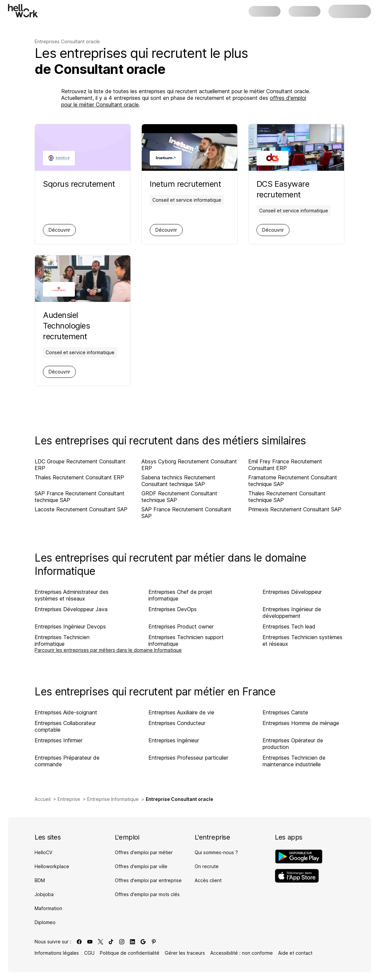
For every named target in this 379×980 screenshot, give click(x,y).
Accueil (43, 799)
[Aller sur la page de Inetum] (187, 184)
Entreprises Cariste (285, 712)
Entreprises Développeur (292, 592)
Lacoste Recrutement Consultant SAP (81, 509)
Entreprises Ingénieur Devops (70, 626)
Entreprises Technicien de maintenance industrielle (294, 761)
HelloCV (43, 852)
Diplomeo (45, 922)
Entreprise (69, 799)
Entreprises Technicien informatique (62, 640)
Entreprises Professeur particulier (188, 758)
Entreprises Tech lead (289, 626)
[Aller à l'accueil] (23, 11)
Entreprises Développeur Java (71, 609)
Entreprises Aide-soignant (66, 712)
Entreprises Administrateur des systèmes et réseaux (72, 595)
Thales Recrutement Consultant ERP (79, 477)
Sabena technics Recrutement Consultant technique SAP (178, 481)
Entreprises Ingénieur (174, 740)
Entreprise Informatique (113, 799)
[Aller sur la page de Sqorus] (79, 184)
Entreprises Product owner (181, 626)
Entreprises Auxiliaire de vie (181, 712)
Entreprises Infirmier (59, 740)
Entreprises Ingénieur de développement (292, 612)
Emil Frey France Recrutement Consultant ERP (285, 465)
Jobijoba (44, 894)
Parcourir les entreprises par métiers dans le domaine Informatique (108, 650)
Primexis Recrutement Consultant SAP (295, 509)
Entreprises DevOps (173, 609)
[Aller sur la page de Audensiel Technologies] (83, 326)
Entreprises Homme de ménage (301, 723)
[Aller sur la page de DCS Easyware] (296, 189)
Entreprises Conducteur (177, 723)
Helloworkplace (52, 866)
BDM (40, 880)
